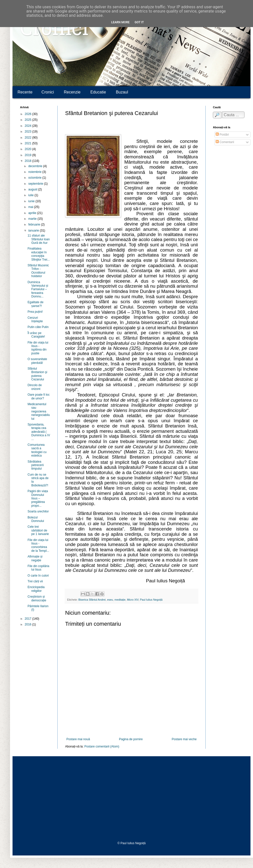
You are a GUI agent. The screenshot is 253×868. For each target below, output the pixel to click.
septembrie (36, 184)
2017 (29, 619)
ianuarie (34, 231)
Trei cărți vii (35, 581)
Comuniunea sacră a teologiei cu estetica (37, 450)
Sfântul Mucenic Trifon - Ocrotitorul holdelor (38, 271)
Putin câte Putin (38, 327)
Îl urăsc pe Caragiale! (36, 335)
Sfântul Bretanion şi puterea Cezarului (37, 374)
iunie (32, 201)
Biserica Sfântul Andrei (92, 600)
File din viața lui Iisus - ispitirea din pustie (38, 348)
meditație (120, 600)
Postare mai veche (184, 739)
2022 (29, 138)
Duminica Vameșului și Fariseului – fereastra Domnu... (38, 289)
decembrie (36, 166)
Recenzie (72, 92)
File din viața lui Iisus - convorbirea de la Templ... (38, 545)
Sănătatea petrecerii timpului (36, 465)
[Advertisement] (132, 799)
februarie (35, 225)
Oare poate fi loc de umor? (39, 396)
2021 (29, 143)
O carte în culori (38, 576)
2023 (29, 132)
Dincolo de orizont (35, 387)
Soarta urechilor (38, 511)
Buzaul (122, 92)
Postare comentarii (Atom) (102, 746)
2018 (29, 161)
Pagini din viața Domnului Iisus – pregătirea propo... (38, 498)
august (33, 189)
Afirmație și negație (35, 558)
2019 (29, 155)
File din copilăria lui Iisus (38, 568)
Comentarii (225, 142)
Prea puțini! (35, 312)
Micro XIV (133, 600)
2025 (29, 120)
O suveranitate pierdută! (37, 361)
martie (33, 219)
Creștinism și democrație (37, 598)
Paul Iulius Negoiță (151, 600)
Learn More (120, 22)
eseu (110, 600)
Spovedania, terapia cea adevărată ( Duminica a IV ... (39, 432)
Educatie (98, 92)
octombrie (35, 178)
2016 (29, 624)
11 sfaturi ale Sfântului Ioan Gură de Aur (39, 239)
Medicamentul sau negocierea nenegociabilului (39, 411)
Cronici (54, 30)
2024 (29, 126)
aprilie (33, 213)
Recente (25, 92)
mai (31, 207)
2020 (29, 149)
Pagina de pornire (131, 739)
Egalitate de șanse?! (35, 304)
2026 (29, 114)
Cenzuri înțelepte (35, 319)
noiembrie (35, 172)
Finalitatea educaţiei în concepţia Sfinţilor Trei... (39, 254)
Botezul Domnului (36, 519)
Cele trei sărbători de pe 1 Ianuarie (38, 530)
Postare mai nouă (78, 739)
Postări (222, 135)
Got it (139, 22)
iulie (31, 195)
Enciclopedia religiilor (36, 589)
